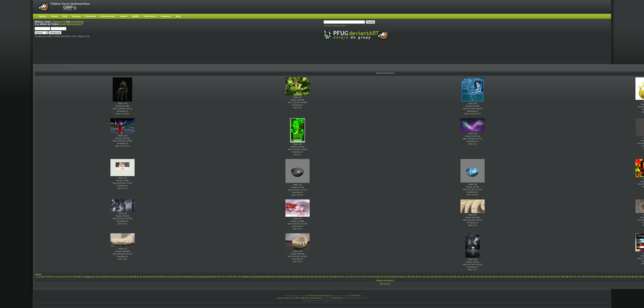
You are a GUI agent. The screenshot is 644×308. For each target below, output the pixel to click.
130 (416, 277)
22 (85, 277)
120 (377, 277)
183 (621, 277)
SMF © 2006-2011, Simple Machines (309, 298)
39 (133, 277)
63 (198, 277)
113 (350, 277)
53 (171, 277)
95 (286, 277)
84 (256, 277)
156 (516, 277)
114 (354, 277)
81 (247, 277)
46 (152, 277)
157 (520, 277)
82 (250, 277)
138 (447, 277)
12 (57, 277)
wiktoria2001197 (475, 114)
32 (113, 277)
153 (505, 277)
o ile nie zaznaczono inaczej (319, 296)
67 (209, 277)
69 (215, 277)
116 (362, 277)
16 (68, 277)
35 (122, 277)
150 (493, 277)
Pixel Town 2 (150, 16)
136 (439, 277)
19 (76, 277)
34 (119, 277)
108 (331, 277)
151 (497, 277)
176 (594, 277)
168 (563, 277)
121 (381, 277)
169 (567, 277)
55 (176, 277)
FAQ (65, 16)
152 (501, 277)
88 (267, 277)
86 (261, 277)
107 (327, 277)
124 (393, 277)
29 (105, 277)
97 (291, 277)
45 (149, 277)
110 (339, 277)
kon (300, 155)
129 (412, 277)
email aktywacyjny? (71, 24)
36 (124, 277)
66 (206, 277)
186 (632, 277)
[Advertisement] (95, 55)
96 (289, 277)
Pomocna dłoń (108, 16)
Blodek (125, 224)
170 (571, 277)
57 (182, 277)
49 (160, 277)
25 (94, 277)
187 (636, 277)
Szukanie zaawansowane (335, 26)
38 (130, 277)
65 (204, 277)
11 (54, 277)
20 (79, 277)
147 (482, 277)
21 (82, 277)
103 (312, 277)
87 (264, 277)
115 (358, 277)
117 (366, 277)
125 (397, 277)
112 (346, 277)
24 (91, 277)
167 (559, 277)
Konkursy (166, 16)
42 (141, 277)
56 (179, 277)
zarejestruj (77, 22)
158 (524, 277)
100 (300, 277)
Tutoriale (76, 16)
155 (513, 277)
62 (195, 277)
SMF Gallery (385, 284)
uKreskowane (125, 146)
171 (574, 277)
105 (319, 277)
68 (212, 277)
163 (543, 277)
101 (304, 277)
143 (466, 277)
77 (237, 277)
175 (590, 277)
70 (217, 277)
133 (428, 277)
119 (373, 277)
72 (223, 277)
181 (613, 277)
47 (154, 277)
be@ (475, 144)
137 (443, 277)
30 (108, 277)
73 (226, 277)
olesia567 (300, 195)
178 (601, 277)
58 (185, 277)
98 (294, 277)
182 (617, 277)
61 (193, 277)
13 (60, 277)
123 (389, 277)
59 (187, 277)
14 (63, 277)
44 (146, 277)
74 (228, 277)
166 (555, 277)
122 (385, 277)
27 (100, 277)
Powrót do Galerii (385, 281)
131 (420, 277)
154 (509, 277)
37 (127, 277)
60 (190, 277)
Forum (54, 16)
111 (343, 277)
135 (435, 277)
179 (605, 277)
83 (253, 277)
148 (485, 277)
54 (174, 277)
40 (135, 277)
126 (400, 277)
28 (102, 277)
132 (424, 277)
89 (269, 277)
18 (74, 277)
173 (582, 277)
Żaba (300, 108)
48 (157, 277)
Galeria (123, 16)
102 (308, 277)
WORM (135, 16)
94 (283, 277)
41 (138, 277)
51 (165, 277)
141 (458, 277)
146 (478, 277)
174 (586, 277)
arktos (300, 229)
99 (297, 277)
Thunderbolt (125, 114)
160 (532, 277)
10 (52, 277)
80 (245, 277)
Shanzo (125, 188)
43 (143, 277)
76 (234, 277)
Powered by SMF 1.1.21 (285, 298)
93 (280, 277)
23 (88, 277)
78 (239, 277)
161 (536, 277)
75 (231, 277)
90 (272, 277)
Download (90, 16)
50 (163, 277)
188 (640, 277)
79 (242, 277)
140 (455, 277)
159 (528, 277)
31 (111, 277)
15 (65, 277)
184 (625, 277)
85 (258, 277)
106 (323, 277)
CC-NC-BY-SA (355, 296)
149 (489, 277)
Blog (178, 16)
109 (335, 277)
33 (116, 277)
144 (470, 277)
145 (474, 277)
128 (408, 277)
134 (431, 277)
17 (71, 277)
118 (370, 277)
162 (540, 277)
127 (404, 277)
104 (315, 277)
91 (275, 277)
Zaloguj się (59, 22)
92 (278, 277)
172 (578, 277)
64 (201, 277)
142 (462, 277)
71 (220, 277)
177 (598, 277)
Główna (43, 16)
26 (97, 277)
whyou (475, 270)
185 (628, 277)
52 (168, 277)
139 (451, 277)
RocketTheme (337, 298)
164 (547, 277)
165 (551, 277)
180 (609, 277)
